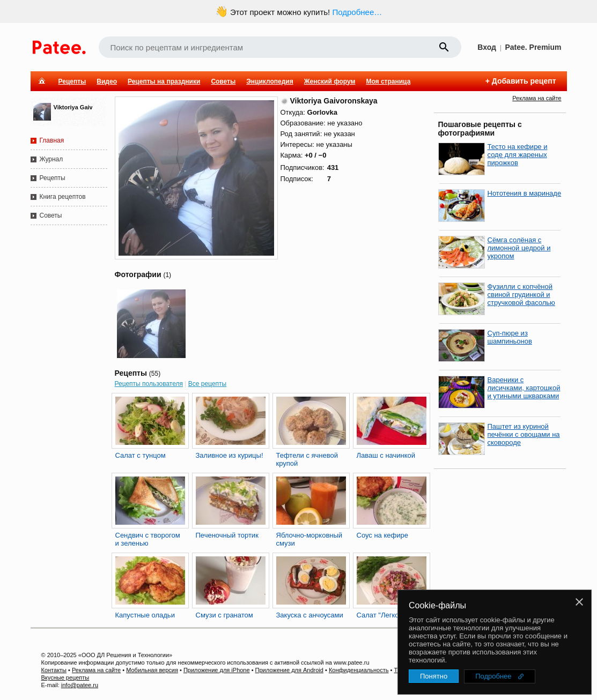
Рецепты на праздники (164, 81)
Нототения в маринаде (525, 193)
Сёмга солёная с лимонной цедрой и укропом (519, 248)
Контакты (54, 670)
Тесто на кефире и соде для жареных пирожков (518, 155)
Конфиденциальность (359, 670)
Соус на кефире (382, 535)
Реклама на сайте (537, 98)
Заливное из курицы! (230, 455)
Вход (487, 47)
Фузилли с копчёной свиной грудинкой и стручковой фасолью (521, 295)
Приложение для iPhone (217, 670)
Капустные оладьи (145, 615)
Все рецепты (207, 384)
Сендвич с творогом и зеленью (148, 539)
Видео (107, 81)
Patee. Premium (533, 47)
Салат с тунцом (141, 455)
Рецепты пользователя (149, 384)
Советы (223, 81)
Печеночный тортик (227, 535)
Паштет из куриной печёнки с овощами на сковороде (524, 434)
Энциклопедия (270, 81)
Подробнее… (357, 12)
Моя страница (388, 81)
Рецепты (72, 81)
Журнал (51, 159)
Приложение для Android (289, 670)
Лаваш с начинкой (386, 455)
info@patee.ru (80, 685)
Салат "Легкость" (384, 615)
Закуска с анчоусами (310, 615)
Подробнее (493, 676)
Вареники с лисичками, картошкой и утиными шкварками (524, 388)
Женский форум (330, 81)
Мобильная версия (152, 670)
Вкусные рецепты (65, 677)
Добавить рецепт (524, 81)
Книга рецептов (63, 197)
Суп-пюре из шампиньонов (510, 337)
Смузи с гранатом (224, 615)
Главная (52, 140)
